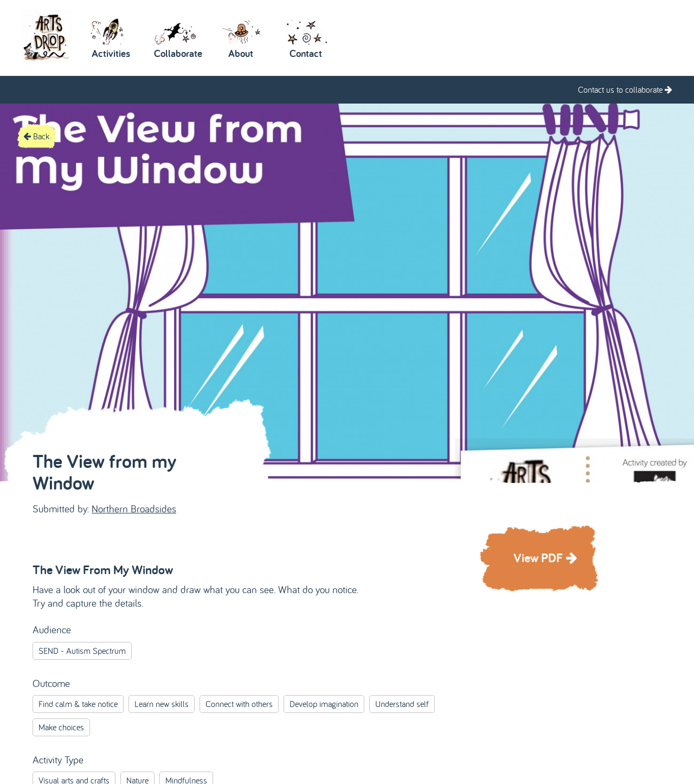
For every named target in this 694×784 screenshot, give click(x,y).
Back (36, 136)
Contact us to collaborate (625, 89)
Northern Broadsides (134, 509)
